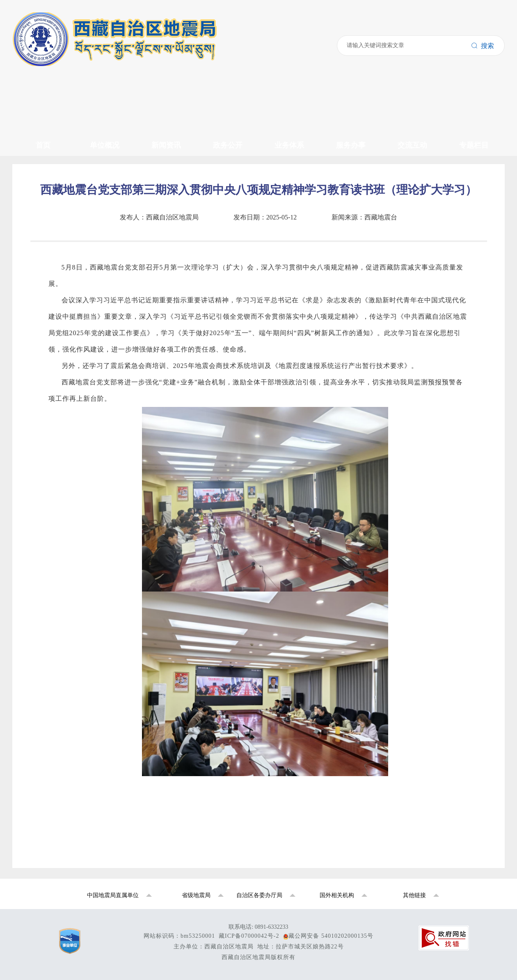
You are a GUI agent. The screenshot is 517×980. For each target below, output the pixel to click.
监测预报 (49, 186)
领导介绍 (49, 57)
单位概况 (33, 48)
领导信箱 (49, 229)
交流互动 (33, 212)
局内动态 (49, 100)
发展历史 (49, 65)
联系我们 (49, 246)
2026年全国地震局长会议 (72, 324)
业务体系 (33, 177)
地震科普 (49, 255)
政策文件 (49, 134)
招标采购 (49, 152)
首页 (26, 40)
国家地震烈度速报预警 (69, 350)
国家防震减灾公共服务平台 (75, 281)
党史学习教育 (56, 332)
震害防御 (49, 195)
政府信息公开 (56, 160)
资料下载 (49, 169)
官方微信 (49, 238)
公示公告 (49, 143)
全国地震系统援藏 (62, 341)
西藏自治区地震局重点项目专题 (82, 289)
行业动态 (49, 109)
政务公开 (33, 126)
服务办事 (33, 203)
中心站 (46, 83)
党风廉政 (49, 117)
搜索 (12, 24)
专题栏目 (33, 272)
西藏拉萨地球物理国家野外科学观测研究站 (98, 298)
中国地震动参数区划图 (69, 315)
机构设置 (49, 74)
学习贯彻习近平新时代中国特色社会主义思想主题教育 (115, 307)
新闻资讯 (33, 91)
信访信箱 (49, 264)
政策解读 (49, 220)
